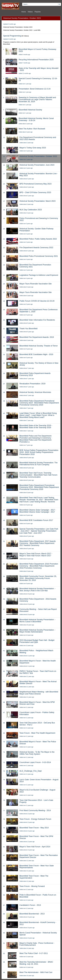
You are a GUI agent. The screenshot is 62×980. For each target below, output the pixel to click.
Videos (30, 12)
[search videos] (40, 4)
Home (24, 12)
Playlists (38, 12)
